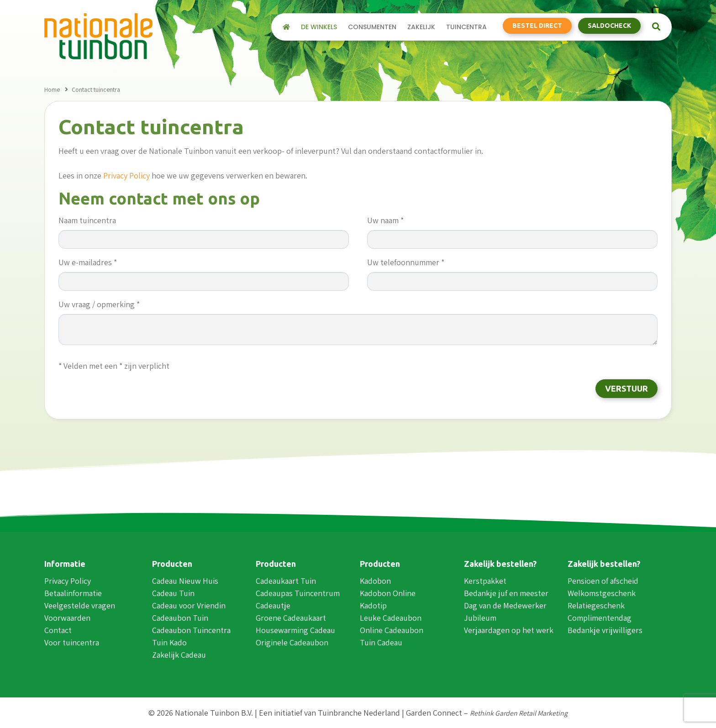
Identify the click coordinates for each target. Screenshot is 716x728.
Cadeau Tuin (173, 593)
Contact (58, 630)
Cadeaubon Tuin (180, 618)
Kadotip (373, 605)
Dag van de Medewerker (505, 605)
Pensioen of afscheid (603, 581)
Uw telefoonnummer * (406, 262)
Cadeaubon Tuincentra (191, 630)
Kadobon (375, 581)
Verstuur (626, 388)
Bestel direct (537, 26)
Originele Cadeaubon (292, 642)
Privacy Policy (126, 175)
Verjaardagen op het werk (509, 630)
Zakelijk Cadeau (179, 655)
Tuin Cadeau (381, 642)
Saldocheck (609, 26)
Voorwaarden (67, 618)
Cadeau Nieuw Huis (185, 581)
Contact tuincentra (96, 89)
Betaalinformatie (73, 593)
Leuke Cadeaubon (391, 618)
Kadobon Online (388, 593)
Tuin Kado (169, 642)
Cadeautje (273, 605)
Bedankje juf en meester (506, 593)
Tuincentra (466, 27)
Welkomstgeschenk (602, 593)
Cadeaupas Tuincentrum (298, 593)
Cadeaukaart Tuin (286, 581)
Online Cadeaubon (392, 630)
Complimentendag (600, 618)
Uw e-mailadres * (88, 262)
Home (52, 89)
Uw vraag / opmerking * (99, 304)
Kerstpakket (485, 581)
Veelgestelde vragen (80, 605)
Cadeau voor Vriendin (189, 605)
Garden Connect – (487, 713)
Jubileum (480, 618)
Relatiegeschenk (596, 605)
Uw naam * (385, 220)
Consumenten (372, 27)
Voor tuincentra (72, 642)
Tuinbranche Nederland (359, 713)
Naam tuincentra (87, 220)
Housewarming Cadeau (295, 630)
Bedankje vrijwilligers (605, 630)
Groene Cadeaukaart (291, 618)
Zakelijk (421, 27)
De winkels (319, 27)
